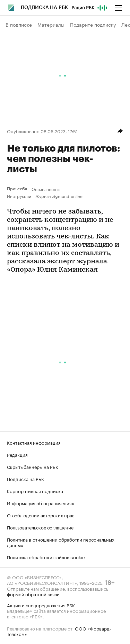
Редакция (17, 454)
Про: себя (18, 189)
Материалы (51, 25)
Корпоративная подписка (35, 491)
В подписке (19, 25)
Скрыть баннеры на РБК (33, 466)
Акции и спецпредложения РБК (41, 605)
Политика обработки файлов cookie (46, 557)
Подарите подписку (93, 25)
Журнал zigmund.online (59, 196)
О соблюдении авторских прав (41, 515)
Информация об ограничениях (41, 503)
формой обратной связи (33, 594)
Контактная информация (34, 442)
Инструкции (19, 196)
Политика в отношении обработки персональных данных (61, 542)
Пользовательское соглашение (40, 527)
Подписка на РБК (25, 479)
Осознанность (46, 189)
